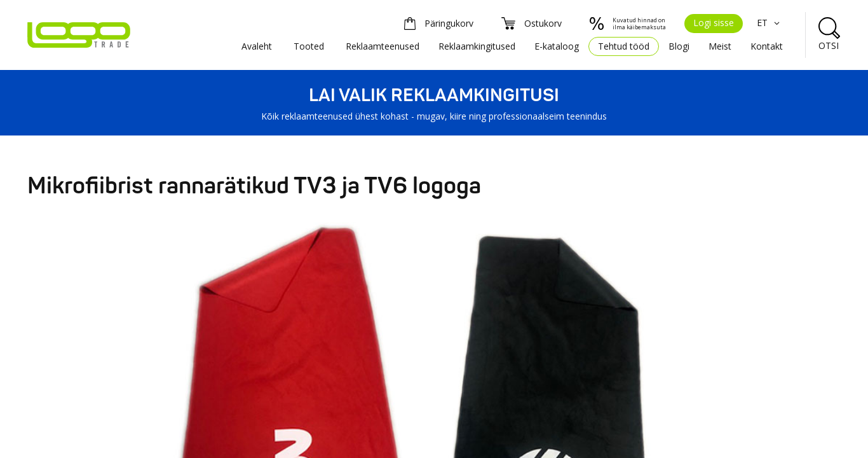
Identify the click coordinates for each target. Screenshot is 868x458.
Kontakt (767, 46)
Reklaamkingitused (477, 46)
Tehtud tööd (624, 46)
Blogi (679, 46)
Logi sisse (714, 23)
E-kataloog (557, 46)
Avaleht (257, 46)
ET (770, 23)
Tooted (309, 46)
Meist (720, 46)
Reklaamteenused (383, 46)
